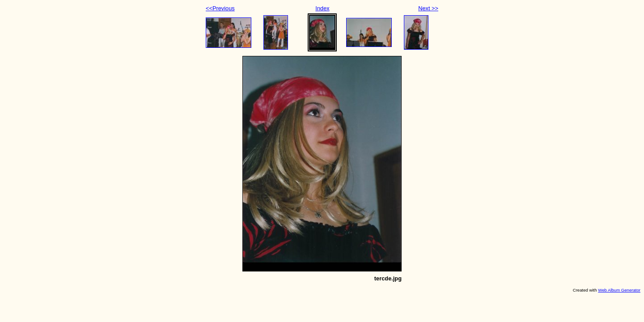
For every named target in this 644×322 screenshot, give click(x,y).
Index (322, 8)
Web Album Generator (619, 290)
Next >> (428, 8)
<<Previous (220, 8)
